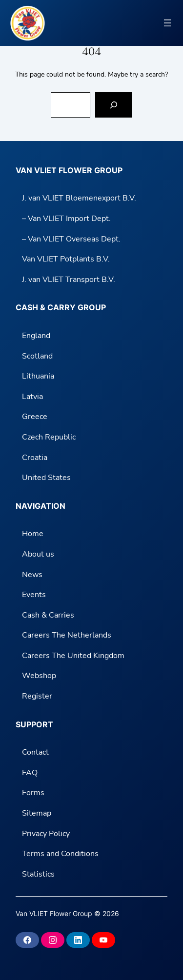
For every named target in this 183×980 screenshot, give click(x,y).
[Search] (114, 105)
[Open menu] (167, 23)
